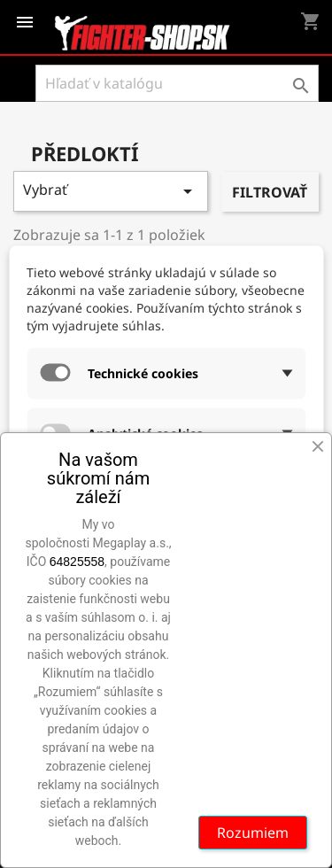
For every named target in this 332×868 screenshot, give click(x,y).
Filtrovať (270, 192)
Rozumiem (253, 833)
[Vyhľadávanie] (177, 83)
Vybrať (111, 191)
